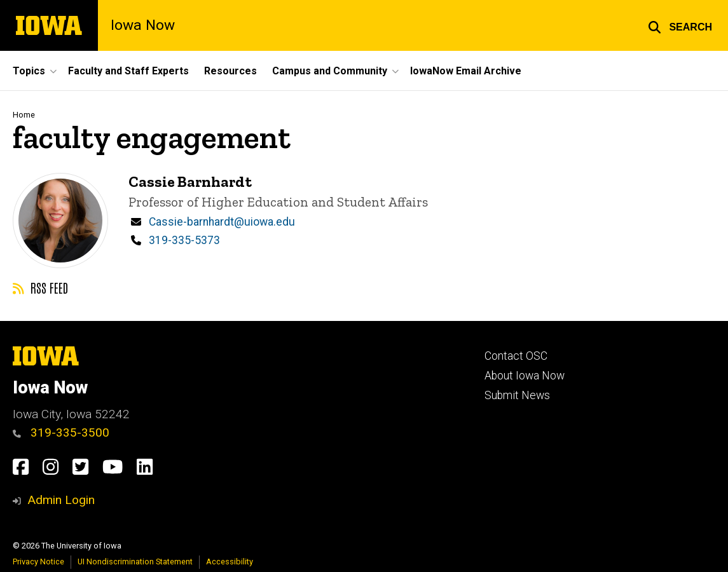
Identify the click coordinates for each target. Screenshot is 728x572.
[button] (680, 25)
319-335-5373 (184, 240)
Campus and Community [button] (330, 71)
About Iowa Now (525, 376)
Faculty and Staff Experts (128, 71)
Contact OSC (516, 356)
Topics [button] (29, 71)
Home (24, 115)
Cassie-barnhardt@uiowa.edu (222, 221)
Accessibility (230, 562)
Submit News (517, 395)
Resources (230, 71)
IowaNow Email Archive (466, 71)
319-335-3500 (61, 432)
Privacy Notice (38, 562)
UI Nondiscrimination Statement (135, 562)
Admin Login (61, 500)
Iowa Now (143, 26)
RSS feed (40, 287)
